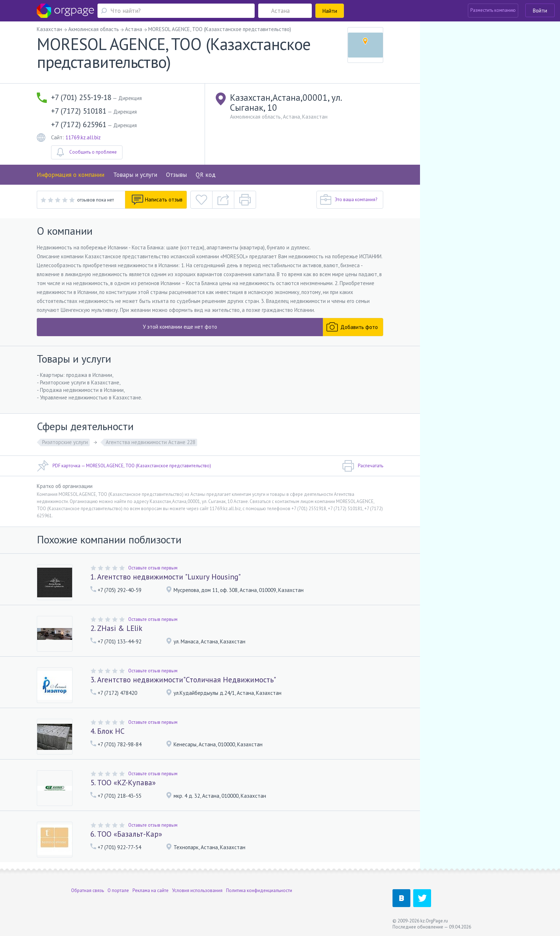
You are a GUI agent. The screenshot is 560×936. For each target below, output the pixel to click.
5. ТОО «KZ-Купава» (123, 783)
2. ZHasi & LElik (116, 628)
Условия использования (197, 890)
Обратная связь (87, 890)
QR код (206, 175)
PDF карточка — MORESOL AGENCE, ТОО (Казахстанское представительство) (124, 466)
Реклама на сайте (151, 890)
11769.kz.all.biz (83, 137)
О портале (118, 890)
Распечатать (363, 466)
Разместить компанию (493, 10)
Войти (540, 11)
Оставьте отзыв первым (153, 568)
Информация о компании (71, 175)
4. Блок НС (107, 731)
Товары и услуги (135, 175)
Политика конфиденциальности (259, 890)
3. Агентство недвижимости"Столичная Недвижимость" (183, 680)
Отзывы (176, 175)
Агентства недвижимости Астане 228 (151, 442)
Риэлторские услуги (65, 442)
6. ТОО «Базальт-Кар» (126, 834)
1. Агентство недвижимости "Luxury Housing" (166, 577)
